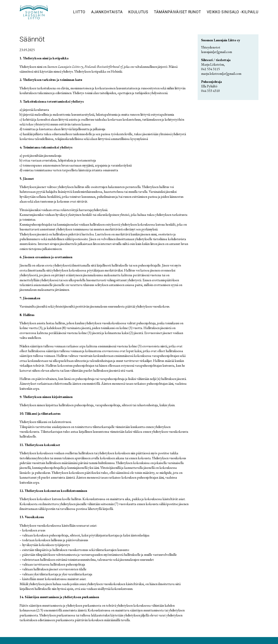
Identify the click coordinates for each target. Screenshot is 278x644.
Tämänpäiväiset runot (178, 12)
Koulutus (138, 12)
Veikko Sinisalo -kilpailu (233, 12)
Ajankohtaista (107, 12)
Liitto (79, 12)
